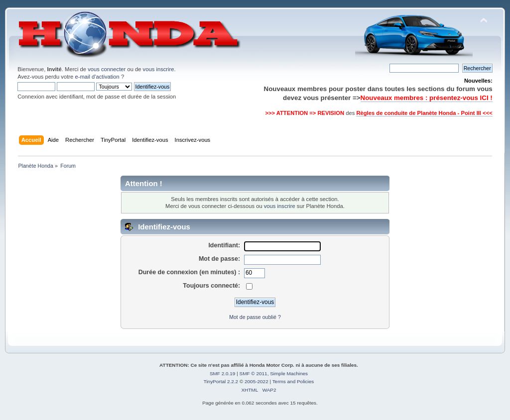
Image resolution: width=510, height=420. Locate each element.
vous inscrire (159, 69)
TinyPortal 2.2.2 (221, 381)
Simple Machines (289, 373)
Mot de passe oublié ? (255, 317)
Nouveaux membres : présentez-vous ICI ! (427, 98)
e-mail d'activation (97, 77)
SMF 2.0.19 (223, 373)
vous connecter (107, 69)
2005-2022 (256, 381)
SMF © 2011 (254, 373)
